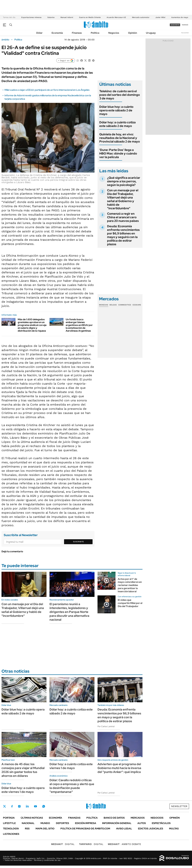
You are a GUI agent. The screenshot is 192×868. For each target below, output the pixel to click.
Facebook (12, 806)
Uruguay (151, 33)
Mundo (45, 823)
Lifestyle (9, 823)
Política (95, 33)
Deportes (62, 823)
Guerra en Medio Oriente (90, 17)
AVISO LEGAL (124, 829)
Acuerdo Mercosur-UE (116, 17)
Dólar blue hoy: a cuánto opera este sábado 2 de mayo (116, 110)
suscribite (175, 25)
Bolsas (113, 305)
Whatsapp (44, 806)
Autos (142, 823)
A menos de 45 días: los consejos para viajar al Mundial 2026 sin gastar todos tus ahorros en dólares (23, 770)
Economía (57, 33)
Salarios (51, 17)
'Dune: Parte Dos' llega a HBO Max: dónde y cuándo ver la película (118, 153)
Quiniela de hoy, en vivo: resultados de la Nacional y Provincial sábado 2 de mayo (120, 138)
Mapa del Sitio (45, 829)
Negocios (114, 33)
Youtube (35, 806)
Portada (9, 818)
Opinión (133, 33)
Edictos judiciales (151, 829)
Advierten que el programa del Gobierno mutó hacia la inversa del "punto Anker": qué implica (119, 768)
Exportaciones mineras (31, 17)
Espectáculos (161, 823)
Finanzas (77, 33)
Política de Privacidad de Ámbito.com (85, 829)
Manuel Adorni (67, 17)
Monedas (104, 305)
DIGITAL (63, 844)
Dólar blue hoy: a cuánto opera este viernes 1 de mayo (23, 790)
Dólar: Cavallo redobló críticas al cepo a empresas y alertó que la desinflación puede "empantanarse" (72, 786)
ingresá (185, 25)
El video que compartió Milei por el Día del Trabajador (130, 603)
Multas (174, 829)
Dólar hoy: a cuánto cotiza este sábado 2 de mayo (117, 124)
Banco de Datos (114, 818)
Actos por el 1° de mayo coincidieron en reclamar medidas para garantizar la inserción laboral (130, 585)
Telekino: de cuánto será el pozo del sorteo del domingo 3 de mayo (120, 95)
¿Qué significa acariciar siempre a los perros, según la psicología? (124, 181)
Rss (27, 829)
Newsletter (185, 33)
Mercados (138, 818)
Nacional (28, 823)
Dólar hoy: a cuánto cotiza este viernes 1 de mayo (71, 766)
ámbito (5, 40)
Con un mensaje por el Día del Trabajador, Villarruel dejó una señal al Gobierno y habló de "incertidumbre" (123, 199)
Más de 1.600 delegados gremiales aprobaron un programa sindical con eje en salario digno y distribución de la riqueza (32, 325)
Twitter (4, 806)
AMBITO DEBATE (124, 844)
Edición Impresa (86, 823)
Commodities (125, 305)
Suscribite (78, 542)
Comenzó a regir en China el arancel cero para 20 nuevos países (123, 217)
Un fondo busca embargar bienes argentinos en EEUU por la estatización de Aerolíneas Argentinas (79, 325)
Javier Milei (160, 17)
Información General (117, 823)
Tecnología (11, 829)
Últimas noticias (32, 818)
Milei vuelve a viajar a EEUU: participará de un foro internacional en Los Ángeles (47, 90)
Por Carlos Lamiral (106, 726)
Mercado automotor (141, 17)
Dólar (39, 33)
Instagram (19, 806)
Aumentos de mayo (180, 17)
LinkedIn (27, 806)
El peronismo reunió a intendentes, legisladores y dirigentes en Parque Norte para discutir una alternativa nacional (69, 612)
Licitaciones (11, 834)
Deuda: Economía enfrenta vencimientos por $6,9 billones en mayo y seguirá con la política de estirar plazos (123, 235)
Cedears (137, 305)
